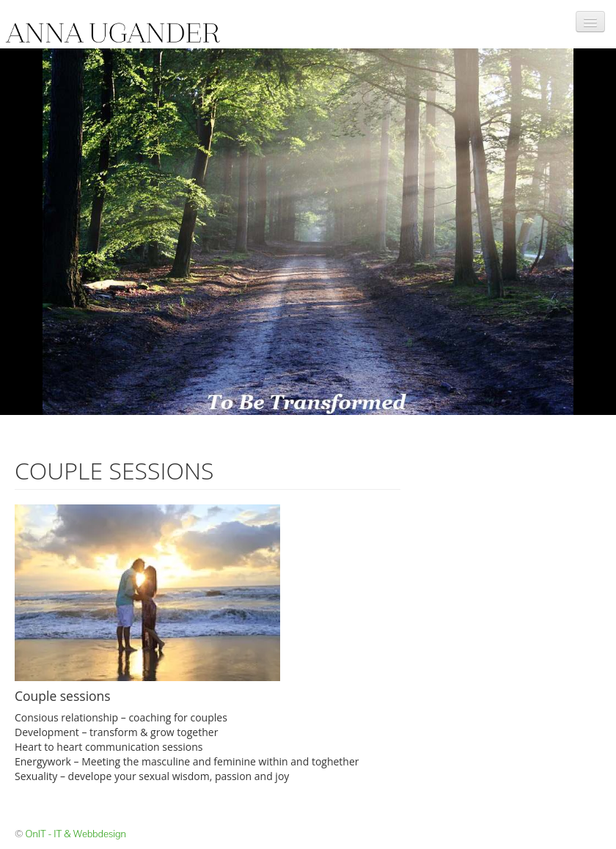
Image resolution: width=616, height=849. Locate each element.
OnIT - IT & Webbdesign (76, 834)
